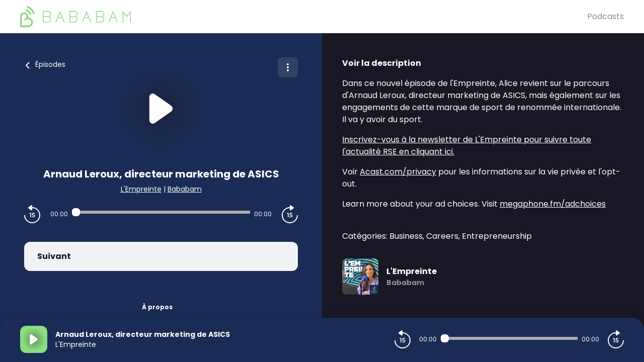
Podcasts (606, 16)
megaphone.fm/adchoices (553, 204)
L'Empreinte (141, 189)
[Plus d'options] (288, 67)
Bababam (185, 189)
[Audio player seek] (161, 212)
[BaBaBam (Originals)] (304, 17)
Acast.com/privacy (398, 172)
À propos (157, 307)
